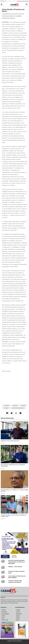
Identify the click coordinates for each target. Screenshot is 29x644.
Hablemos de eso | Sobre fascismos (10, 441)
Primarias (7, 405)
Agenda (18, 616)
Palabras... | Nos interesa (15, 567)
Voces (3, 618)
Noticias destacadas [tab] (5, 556)
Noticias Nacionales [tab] (14, 556)
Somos (18, 620)
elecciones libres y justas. (18, 408)
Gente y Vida (5, 620)
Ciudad (18, 618)
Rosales (23, 405)
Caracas (4, 610)
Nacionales (4, 612)
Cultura (3, 616)
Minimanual (19, 614)
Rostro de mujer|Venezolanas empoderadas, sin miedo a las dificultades (17, 562)
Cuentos (18, 612)
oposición (15, 405)
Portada (18, 610)
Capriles (6, 408)
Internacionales (5, 614)
